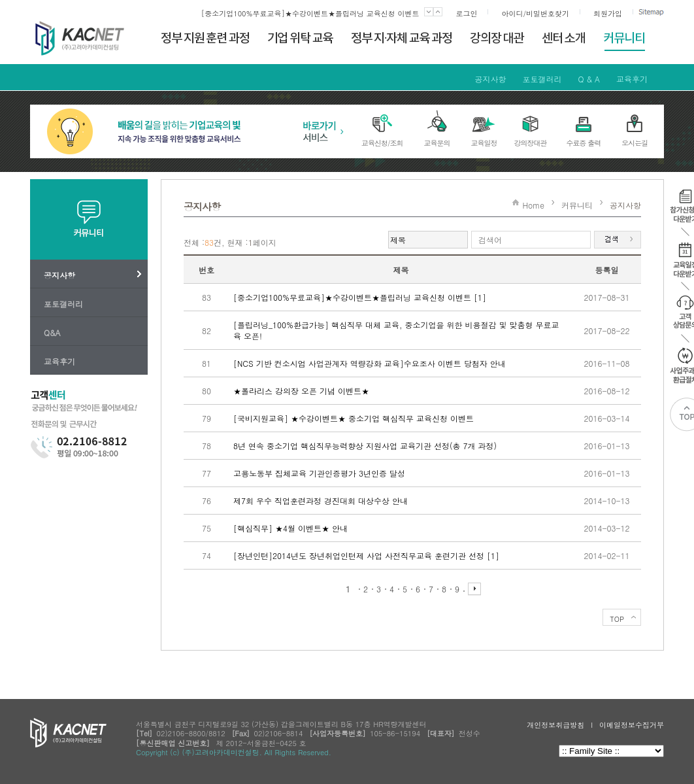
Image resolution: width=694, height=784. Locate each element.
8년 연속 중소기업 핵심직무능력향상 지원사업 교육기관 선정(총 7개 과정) (365, 446)
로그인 (466, 13)
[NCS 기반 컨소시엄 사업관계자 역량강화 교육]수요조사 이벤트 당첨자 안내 (370, 363)
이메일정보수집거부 (632, 725)
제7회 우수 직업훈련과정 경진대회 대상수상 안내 (321, 501)
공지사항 (490, 79)
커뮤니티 (577, 205)
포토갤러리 (542, 79)
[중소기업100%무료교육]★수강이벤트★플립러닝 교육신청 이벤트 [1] (360, 297)
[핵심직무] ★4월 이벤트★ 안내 (290, 528)
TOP (617, 619)
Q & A (589, 79)
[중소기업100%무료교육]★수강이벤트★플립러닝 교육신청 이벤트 (310, 13)
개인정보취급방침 (555, 725)
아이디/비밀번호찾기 (535, 13)
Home (533, 205)
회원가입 (608, 13)
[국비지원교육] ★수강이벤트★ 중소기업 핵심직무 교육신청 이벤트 (354, 418)
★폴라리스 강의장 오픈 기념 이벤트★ (301, 391)
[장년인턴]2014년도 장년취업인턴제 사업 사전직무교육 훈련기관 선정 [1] (366, 555)
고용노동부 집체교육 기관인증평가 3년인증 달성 (319, 473)
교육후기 (632, 79)
